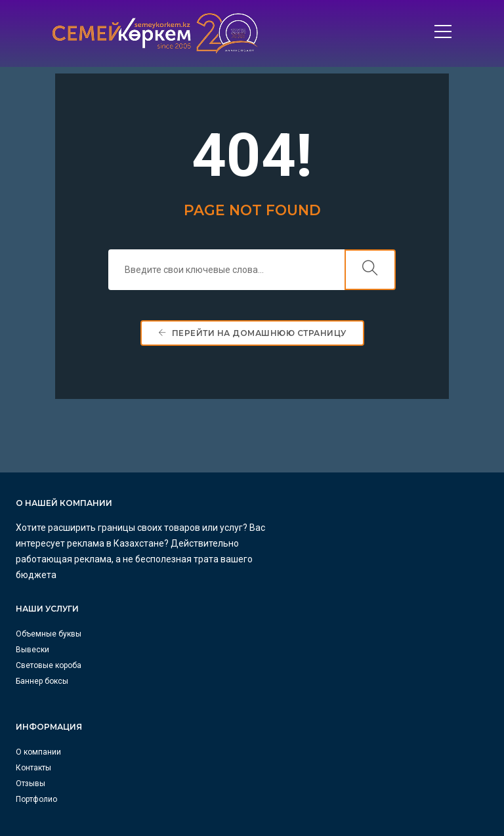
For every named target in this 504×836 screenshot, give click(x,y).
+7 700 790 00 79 (303, 773)
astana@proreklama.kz (316, 789)
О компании (38, 648)
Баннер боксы (288, 576)
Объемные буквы (295, 529)
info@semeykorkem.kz (316, 663)
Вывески (279, 545)
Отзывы (31, 679)
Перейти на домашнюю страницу (252, 339)
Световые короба (295, 560)
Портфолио (36, 695)
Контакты (33, 663)
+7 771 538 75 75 (303, 726)
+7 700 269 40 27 (303, 647)
